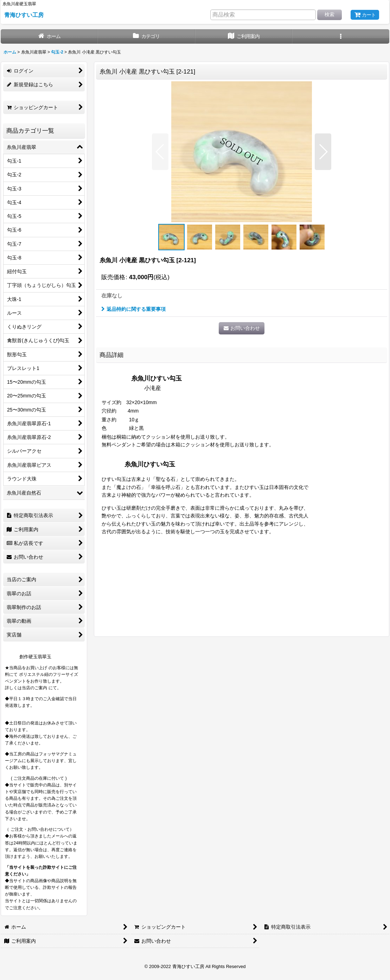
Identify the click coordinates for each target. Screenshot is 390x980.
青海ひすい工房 (24, 15)
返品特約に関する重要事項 (133, 309)
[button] (341, 36)
